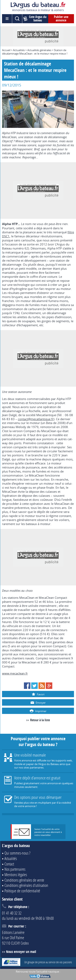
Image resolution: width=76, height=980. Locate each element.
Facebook (27, 686)
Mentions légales (16, 875)
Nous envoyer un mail (21, 952)
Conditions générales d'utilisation (26, 885)
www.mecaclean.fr (15, 673)
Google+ (49, 686)
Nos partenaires (15, 869)
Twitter (34, 686)
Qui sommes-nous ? (17, 853)
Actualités (19, 50)
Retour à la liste (40, 720)
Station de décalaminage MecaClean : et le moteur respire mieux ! (35, 52)
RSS (42, 686)
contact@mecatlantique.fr (36, 419)
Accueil (6, 50)
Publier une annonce (61, 19)
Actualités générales (39, 50)
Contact (9, 864)
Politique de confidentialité (22, 891)
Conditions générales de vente (24, 880)
